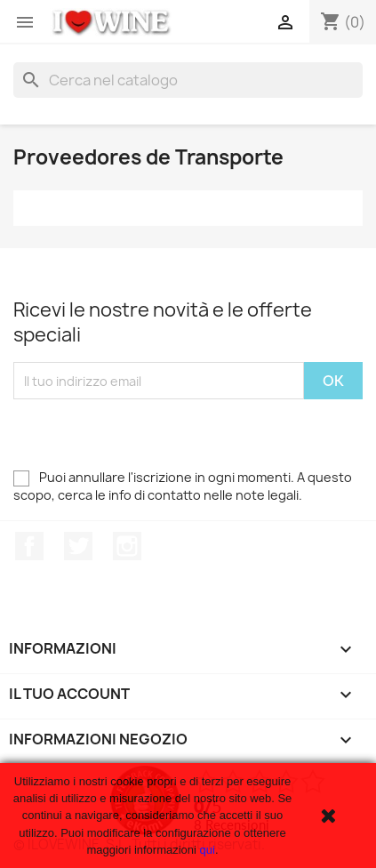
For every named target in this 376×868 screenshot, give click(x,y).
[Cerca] (188, 80)
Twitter (78, 546)
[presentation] (148, 434)
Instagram (127, 546)
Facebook (29, 546)
